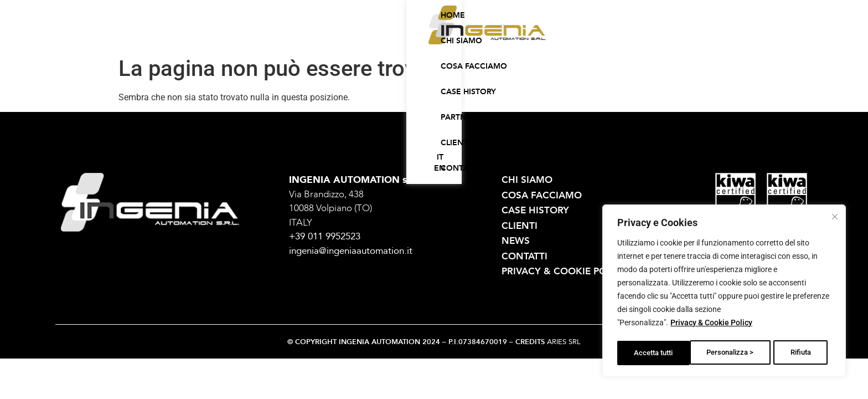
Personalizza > (657, 353)
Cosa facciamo (395, 35)
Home (282, 35)
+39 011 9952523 (325, 236)
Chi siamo (328, 35)
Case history (469, 35)
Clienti (574, 35)
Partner (528, 35)
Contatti (621, 35)
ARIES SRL (564, 342)
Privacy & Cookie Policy (711, 325)
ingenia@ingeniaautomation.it (351, 251)
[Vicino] (835, 218)
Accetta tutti (795, 353)
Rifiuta (728, 353)
